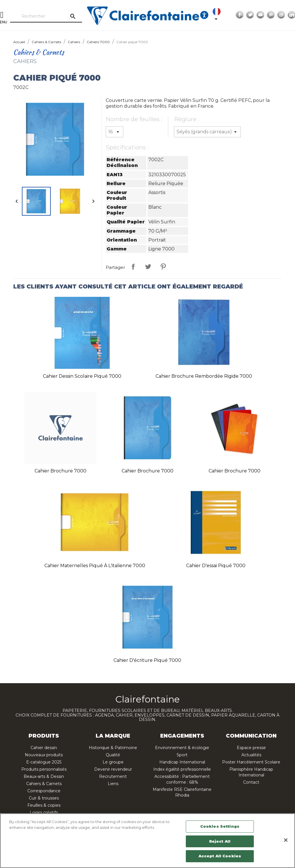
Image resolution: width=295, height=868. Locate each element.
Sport (182, 755)
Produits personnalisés (44, 769)
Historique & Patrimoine (113, 748)
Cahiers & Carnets (44, 784)
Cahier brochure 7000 (60, 471)
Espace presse (251, 748)
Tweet (148, 267)
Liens (113, 784)
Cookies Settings (220, 826)
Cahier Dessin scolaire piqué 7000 (82, 376)
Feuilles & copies (44, 805)
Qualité (113, 755)
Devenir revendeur (113, 769)
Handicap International (182, 762)
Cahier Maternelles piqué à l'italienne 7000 (95, 566)
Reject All (220, 841)
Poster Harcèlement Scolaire (251, 762)
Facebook (240, 15)
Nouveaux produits (44, 755)
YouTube (260, 15)
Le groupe (113, 762)
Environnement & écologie (182, 748)
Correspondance (44, 791)
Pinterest (271, 15)
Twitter (250, 15)
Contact (251, 782)
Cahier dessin (44, 748)
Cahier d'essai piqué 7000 (216, 566)
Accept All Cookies (220, 856)
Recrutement (113, 776)
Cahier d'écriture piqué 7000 (147, 660)
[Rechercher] (46, 16)
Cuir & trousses (44, 798)
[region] (147, 841)
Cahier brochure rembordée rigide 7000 (204, 376)
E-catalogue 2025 (44, 762)
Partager (133, 267)
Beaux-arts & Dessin (44, 776)
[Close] (286, 840)
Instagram (281, 15)
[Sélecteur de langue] (218, 15)
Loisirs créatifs (44, 812)
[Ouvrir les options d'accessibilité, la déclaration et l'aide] (204, 15)
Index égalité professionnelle (182, 769)
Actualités (251, 755)
